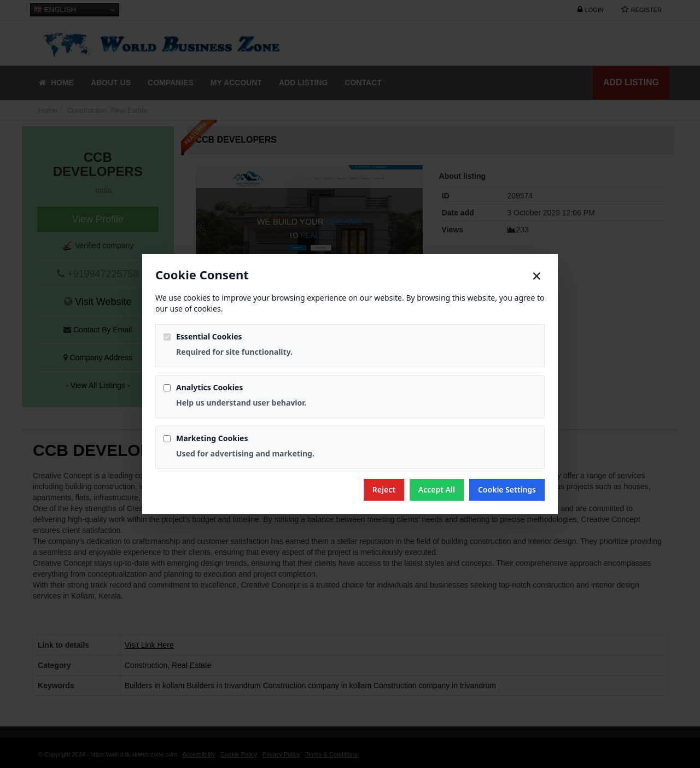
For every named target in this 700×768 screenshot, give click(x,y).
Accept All (437, 489)
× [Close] (537, 276)
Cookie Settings (507, 489)
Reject (384, 489)
